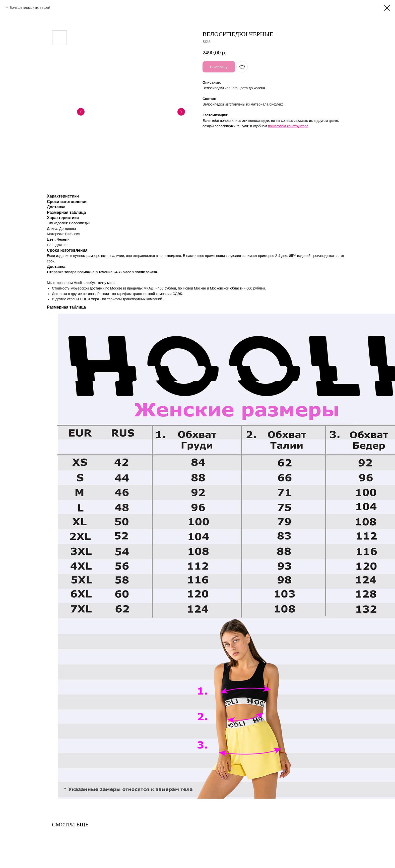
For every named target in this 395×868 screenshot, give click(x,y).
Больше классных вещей (30, 8)
